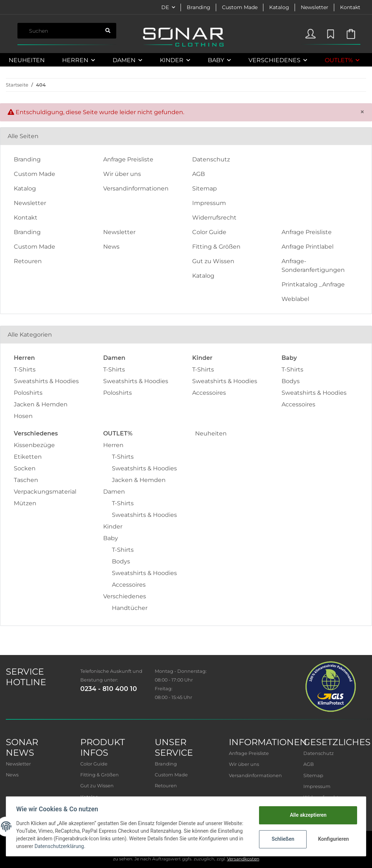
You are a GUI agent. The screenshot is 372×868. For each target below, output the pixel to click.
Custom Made (240, 7)
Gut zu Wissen (213, 261)
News (111, 247)
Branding (199, 7)
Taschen (26, 480)
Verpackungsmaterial (45, 492)
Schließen (281, 839)
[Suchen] (58, 31)
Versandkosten (243, 859)
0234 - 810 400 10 (109, 689)
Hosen (23, 416)
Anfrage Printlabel (308, 247)
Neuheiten (211, 433)
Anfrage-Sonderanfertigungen (313, 266)
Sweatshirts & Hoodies (46, 381)
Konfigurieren (333, 839)
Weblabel (295, 299)
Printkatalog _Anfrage (313, 284)
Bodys (291, 381)
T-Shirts (25, 369)
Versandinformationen (136, 188)
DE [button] (165, 7)
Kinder (113, 527)
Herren (113, 445)
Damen (114, 492)
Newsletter (315, 7)
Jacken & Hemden (41, 404)
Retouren (28, 261)
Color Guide (209, 232)
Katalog (279, 7)
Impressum (209, 203)
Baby (111, 538)
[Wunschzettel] (330, 33)
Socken (25, 468)
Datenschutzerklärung (106, 846)
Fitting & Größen (216, 247)
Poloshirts (28, 393)
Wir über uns (122, 174)
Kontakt (350, 7)
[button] (310, 33)
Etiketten (28, 457)
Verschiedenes (125, 596)
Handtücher (130, 608)
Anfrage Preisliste (128, 159)
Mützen (25, 503)
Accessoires (209, 393)
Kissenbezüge (34, 445)
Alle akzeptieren (306, 815)
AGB (199, 174)
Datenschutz (211, 159)
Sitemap (205, 188)
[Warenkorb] (351, 33)
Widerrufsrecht (214, 218)
